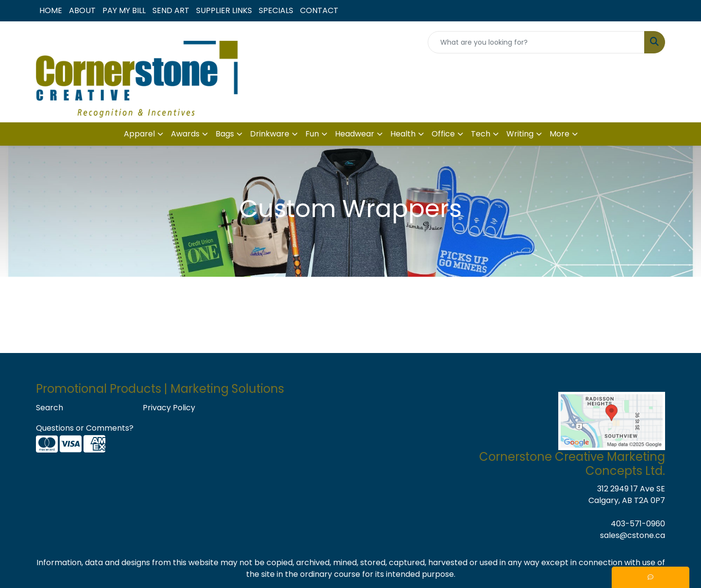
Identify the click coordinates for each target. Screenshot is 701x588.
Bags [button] (225, 134)
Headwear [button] (355, 134)
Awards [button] (185, 134)
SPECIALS (276, 10)
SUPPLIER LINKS (224, 10)
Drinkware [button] (270, 134)
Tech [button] (481, 134)
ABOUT (82, 10)
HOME (51, 10)
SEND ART (171, 10)
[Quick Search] (536, 42)
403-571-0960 (638, 524)
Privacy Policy (169, 408)
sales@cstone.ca (633, 535)
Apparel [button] (139, 134)
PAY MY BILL (124, 10)
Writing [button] (520, 134)
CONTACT (319, 10)
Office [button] (443, 134)
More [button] (559, 134)
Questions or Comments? (85, 428)
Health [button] (403, 134)
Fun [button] (312, 134)
